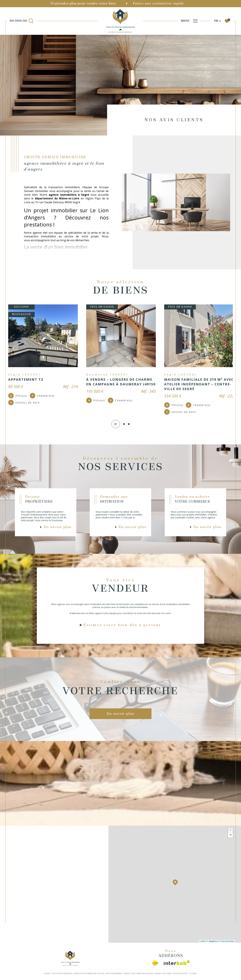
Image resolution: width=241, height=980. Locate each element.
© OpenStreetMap (227, 940)
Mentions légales (145, 972)
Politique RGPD (180, 972)
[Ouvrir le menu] (189, 21)
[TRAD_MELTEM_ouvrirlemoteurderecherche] (22, 21)
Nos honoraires (114, 972)
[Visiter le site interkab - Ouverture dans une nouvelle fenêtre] (177, 962)
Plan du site (129, 972)
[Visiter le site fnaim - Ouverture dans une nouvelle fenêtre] (155, 962)
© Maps (212, 940)
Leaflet (203, 940)
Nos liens (167, 972)
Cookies (193, 972)
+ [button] (231, 829)
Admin (158, 972)
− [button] (231, 834)
